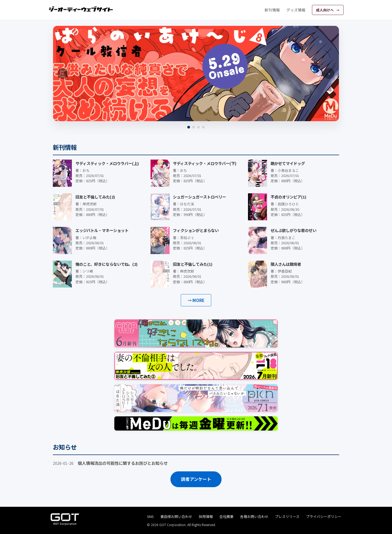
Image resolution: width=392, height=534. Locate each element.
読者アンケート (196, 479)
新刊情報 (272, 10)
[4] (203, 127)
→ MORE (196, 300)
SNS (150, 516)
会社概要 (226, 516)
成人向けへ (325, 10)
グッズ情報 (296, 10)
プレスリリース (287, 516)
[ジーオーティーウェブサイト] (81, 9)
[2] (194, 127)
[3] (198, 127)
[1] (189, 127)
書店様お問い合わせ (176, 516)
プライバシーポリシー (324, 516)
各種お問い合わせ (254, 516)
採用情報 (206, 516)
